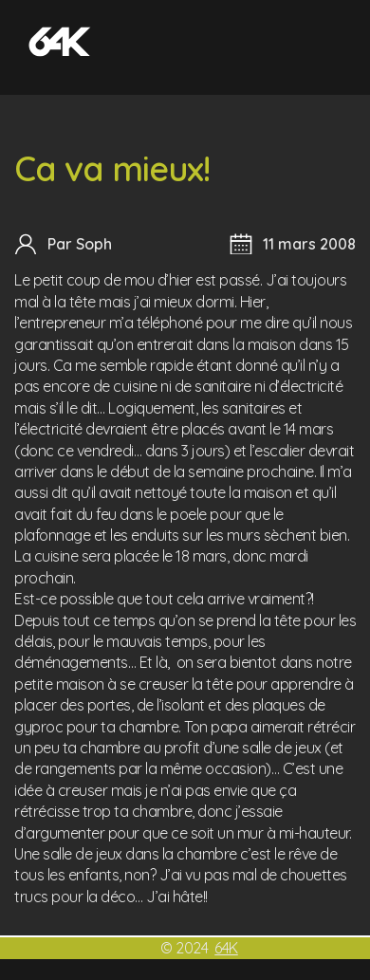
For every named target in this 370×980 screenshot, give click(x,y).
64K (226, 948)
